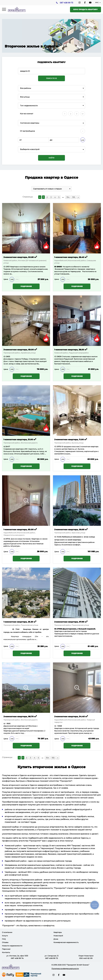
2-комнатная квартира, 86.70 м (20, 716)
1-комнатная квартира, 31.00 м (20, 439)
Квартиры (58, 932)
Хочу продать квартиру (85, 9)
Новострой (58, 936)
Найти (51, 158)
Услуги (5, 936)
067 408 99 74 (17, 958)
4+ (83, 114)
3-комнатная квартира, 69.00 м (20, 349)
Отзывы (5, 942)
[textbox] (51, 149)
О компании (7, 932)
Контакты (6, 952)
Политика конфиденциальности (65, 969)
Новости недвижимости (12, 946)
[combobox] (51, 88)
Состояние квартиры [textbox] (30, 123)
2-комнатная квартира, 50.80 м (20, 257)
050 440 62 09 (86, 958)
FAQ (4, 939)
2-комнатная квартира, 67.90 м (71, 622)
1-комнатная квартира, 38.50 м (71, 349)
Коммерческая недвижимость (66, 942)
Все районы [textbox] (26, 88)
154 (68, 197)
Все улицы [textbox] (25, 97)
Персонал (6, 949)
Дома (56, 939)
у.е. (83, 140)
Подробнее (26, 286)
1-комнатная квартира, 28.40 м (71, 257)
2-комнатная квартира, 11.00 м (71, 439)
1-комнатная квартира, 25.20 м (20, 622)
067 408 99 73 (66, 3)
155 (74, 197)
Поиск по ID (51, 78)
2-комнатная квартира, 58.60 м (71, 529)
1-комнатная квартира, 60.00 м (20, 529)
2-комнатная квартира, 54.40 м (71, 716)
